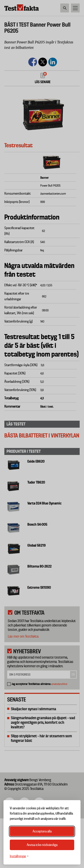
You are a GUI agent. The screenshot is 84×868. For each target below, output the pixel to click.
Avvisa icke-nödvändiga (42, 845)
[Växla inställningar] (19, 856)
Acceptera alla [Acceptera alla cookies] (42, 831)
